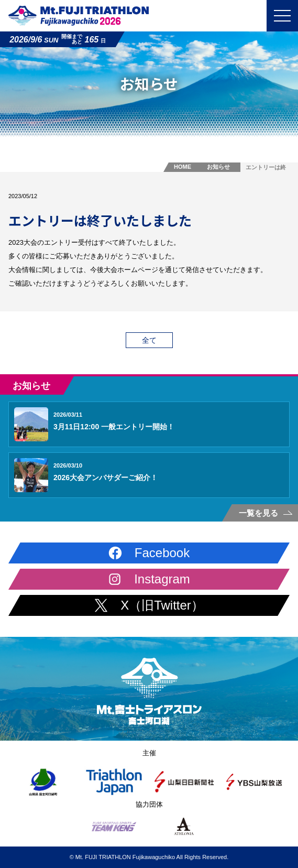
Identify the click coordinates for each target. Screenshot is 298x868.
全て (149, 340)
